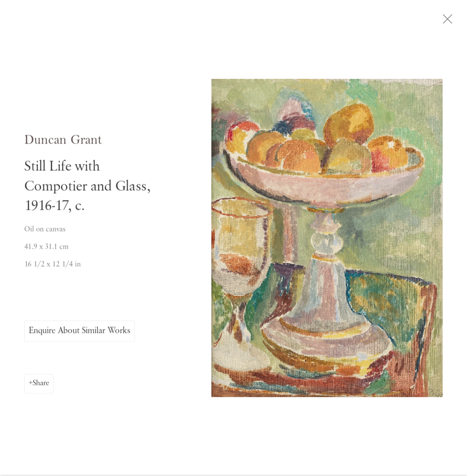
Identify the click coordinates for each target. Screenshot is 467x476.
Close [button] (448, 22)
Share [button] (41, 385)
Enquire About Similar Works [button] (80, 333)
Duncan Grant (63, 143)
